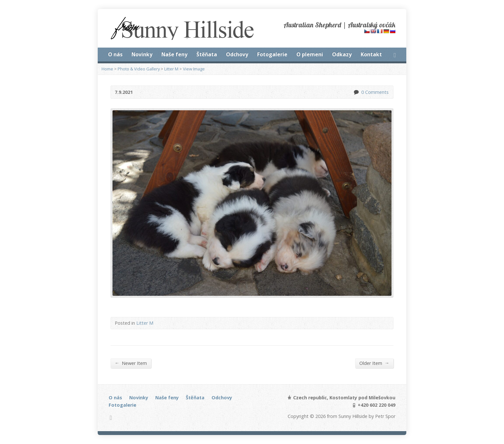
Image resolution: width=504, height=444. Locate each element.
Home (107, 69)
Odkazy (342, 54)
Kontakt (371, 54)
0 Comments (356, 92)
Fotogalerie (272, 54)
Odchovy (237, 54)
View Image (194, 69)
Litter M (171, 69)
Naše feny (174, 54)
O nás (115, 54)
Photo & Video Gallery (139, 69)
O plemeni (310, 54)
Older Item (374, 363)
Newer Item (131, 363)
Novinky (142, 54)
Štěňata (207, 54)
